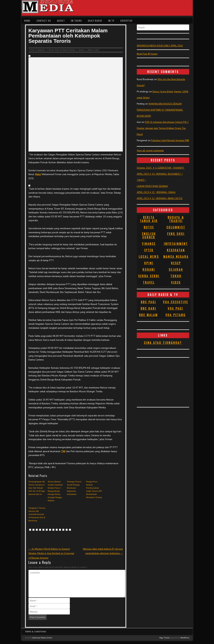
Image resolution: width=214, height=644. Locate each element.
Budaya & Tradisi (176, 219)
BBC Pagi (148, 302)
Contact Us (44, 21)
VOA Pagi (175, 308)
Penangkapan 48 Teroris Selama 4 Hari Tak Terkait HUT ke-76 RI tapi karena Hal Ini (37, 488)
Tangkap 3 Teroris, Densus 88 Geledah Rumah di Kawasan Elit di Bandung (37, 514)
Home (27, 21)
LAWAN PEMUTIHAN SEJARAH (152, 186)
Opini (149, 263)
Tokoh (176, 276)
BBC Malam (148, 315)
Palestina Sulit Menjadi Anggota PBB (170, 140)
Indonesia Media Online (42, 638)
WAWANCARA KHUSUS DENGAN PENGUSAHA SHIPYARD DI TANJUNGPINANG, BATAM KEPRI (160, 110)
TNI (63, 451)
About (61, 21)
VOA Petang (176, 315)
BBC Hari (148, 308)
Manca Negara (176, 257)
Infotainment (176, 244)
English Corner (149, 235)
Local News (149, 257)
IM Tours (76, 21)
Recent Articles (69, 50)
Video (176, 282)
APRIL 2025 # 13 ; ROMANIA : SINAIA (156, 192)
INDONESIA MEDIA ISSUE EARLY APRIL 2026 (160, 46)
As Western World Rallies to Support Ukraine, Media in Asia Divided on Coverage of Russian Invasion (51, 553)
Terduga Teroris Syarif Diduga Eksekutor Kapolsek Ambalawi (74, 488)
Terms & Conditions (36, 632)
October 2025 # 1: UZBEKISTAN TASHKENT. (161, 168)
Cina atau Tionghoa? (163, 343)
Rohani (149, 270)
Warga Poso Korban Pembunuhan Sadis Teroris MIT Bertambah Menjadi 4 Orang (94, 489)
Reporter (42, 50)
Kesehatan (176, 250)
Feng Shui (176, 234)
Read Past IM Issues (147, 54)
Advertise (127, 21)
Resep (176, 263)
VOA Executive (176, 302)
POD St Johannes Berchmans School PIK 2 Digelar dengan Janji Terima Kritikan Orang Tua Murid (163, 128)
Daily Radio (95, 21)
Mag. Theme (164, 638)
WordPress (185, 638)
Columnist (176, 227)
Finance (149, 244)
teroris (81, 50)
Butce (149, 227)
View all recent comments (150, 150)
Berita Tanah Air (55, 50)
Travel (149, 282)
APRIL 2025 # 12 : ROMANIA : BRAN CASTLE (160, 198)
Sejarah (176, 270)
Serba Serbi (149, 276)
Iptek (149, 250)
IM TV (111, 21)
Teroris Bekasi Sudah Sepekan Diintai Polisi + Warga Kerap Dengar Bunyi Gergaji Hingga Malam (55, 491)
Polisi (38, 174)
